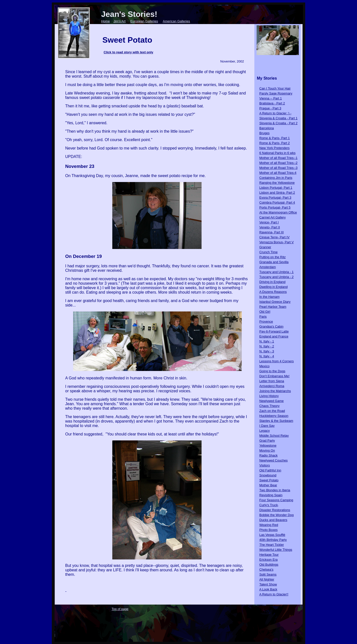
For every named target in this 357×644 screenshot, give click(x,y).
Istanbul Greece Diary (275, 302)
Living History (269, 396)
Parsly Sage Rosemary (276, 93)
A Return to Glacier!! (274, 594)
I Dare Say (267, 426)
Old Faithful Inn (270, 470)
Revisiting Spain (271, 495)
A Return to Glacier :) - (275, 113)
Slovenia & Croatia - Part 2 (278, 123)
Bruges (264, 133)
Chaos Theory (269, 406)
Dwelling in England (273, 287)
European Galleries (144, 21)
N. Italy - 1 (267, 341)
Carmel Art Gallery (272, 217)
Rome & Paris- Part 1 (275, 138)
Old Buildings (269, 565)
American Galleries (177, 21)
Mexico (264, 366)
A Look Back (268, 589)
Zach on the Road (272, 411)
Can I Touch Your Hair (275, 88)
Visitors (265, 465)
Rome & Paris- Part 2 (275, 143)
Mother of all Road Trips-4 (278, 173)
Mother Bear (268, 485)
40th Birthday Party (273, 540)
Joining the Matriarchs (275, 391)
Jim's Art (120, 21)
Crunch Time (268, 252)
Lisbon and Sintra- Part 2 (277, 193)
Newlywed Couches (273, 460)
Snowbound (268, 475)
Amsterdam (268, 267)
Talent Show (268, 584)
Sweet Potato (269, 480)
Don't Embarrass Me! (274, 376)
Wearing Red (269, 525)
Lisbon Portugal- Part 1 (276, 188)
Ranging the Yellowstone (277, 183)
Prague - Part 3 (270, 108)
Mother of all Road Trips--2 (278, 163)
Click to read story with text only (128, 52)
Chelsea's (266, 569)
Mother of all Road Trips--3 (278, 168)
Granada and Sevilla (274, 262)
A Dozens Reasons (273, 292)
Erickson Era (268, 560)
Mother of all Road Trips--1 (278, 158)
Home (105, 21)
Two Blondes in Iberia (275, 490)
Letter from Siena (272, 381)
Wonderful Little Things (276, 550)
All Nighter (267, 579)
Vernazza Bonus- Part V (277, 242)
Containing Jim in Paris (276, 178)
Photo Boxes (268, 530)
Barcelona (267, 128)
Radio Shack (268, 455)
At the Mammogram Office (278, 212)
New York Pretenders (274, 148)
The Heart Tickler (272, 545)
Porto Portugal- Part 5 (275, 207)
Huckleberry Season (274, 416)
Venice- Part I (269, 222)
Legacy (265, 431)
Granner (265, 247)
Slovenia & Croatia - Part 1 (278, 118)
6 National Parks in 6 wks (277, 153)
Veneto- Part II (270, 227)
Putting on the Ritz (272, 257)
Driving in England (272, 282)
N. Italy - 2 (267, 346)
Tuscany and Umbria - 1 (276, 272)
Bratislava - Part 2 (272, 103)
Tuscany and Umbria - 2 (276, 277)
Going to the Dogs (272, 371)
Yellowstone (268, 445)
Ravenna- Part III (271, 232)
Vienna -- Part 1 (271, 98)
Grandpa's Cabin (271, 326)
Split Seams (268, 574)
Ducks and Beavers (273, 520)
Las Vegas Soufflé (272, 535)
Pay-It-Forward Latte (274, 331)
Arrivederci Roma (272, 386)
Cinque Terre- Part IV (274, 237)
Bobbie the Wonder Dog (277, 515)
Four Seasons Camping (276, 500)
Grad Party (267, 441)
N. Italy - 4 (267, 356)
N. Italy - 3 (267, 351)
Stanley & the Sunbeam (276, 421)
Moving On (267, 450)
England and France (274, 336)
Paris (263, 317)
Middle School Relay (274, 436)
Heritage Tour (269, 555)
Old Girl (265, 312)
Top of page (120, 609)
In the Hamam (269, 297)
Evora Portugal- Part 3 (275, 198)
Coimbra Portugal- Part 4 (277, 202)
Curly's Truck (269, 505)
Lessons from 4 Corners (277, 361)
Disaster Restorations (275, 510)
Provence (266, 322)
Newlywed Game (271, 401)
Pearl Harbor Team (273, 307)
